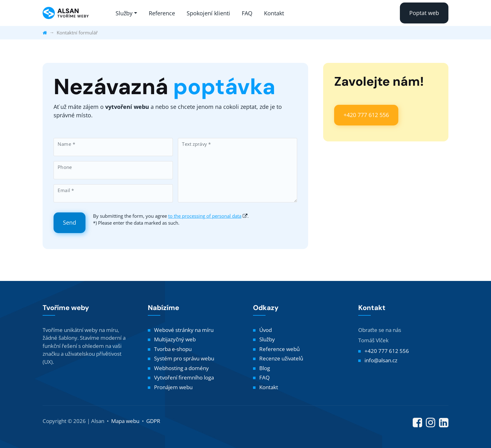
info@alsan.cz (381, 360)
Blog (265, 368)
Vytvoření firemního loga (184, 377)
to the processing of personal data (205, 216)
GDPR (153, 421)
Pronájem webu (173, 387)
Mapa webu (125, 421)
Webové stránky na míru (184, 330)
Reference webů (279, 349)
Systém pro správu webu (184, 358)
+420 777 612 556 (366, 115)
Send (70, 222)
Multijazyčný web (175, 339)
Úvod (266, 330)
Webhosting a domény (181, 368)
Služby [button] (124, 13)
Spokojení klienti (208, 13)
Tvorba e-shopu (173, 349)
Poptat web (424, 13)
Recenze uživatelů (281, 358)
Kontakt (274, 13)
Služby (267, 339)
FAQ (247, 13)
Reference (162, 13)
